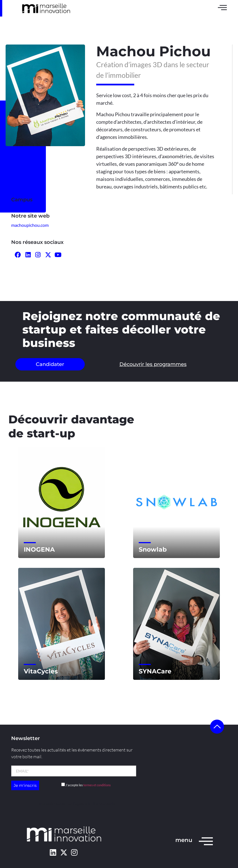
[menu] (206, 841)
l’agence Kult (84, 804)
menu (184, 840)
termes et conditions (97, 785)
